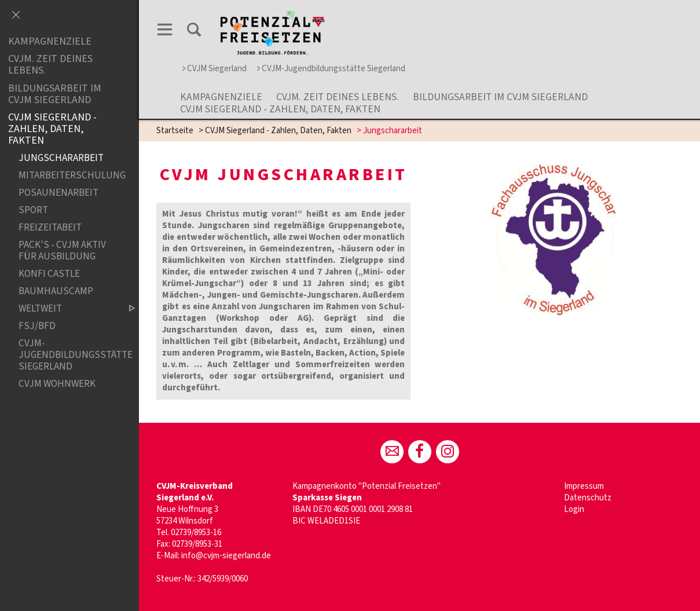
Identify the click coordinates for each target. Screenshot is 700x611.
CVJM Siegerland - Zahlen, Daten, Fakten (280, 109)
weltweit (67, 309)
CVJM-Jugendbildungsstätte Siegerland (331, 69)
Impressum (584, 486)
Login (574, 509)
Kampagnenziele (221, 97)
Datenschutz (588, 498)
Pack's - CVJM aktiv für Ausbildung (62, 251)
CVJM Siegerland (215, 69)
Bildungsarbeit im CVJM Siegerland (500, 97)
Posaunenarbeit (58, 193)
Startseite (175, 131)
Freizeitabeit (50, 228)
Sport (33, 211)
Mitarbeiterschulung (67, 176)
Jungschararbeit (61, 158)
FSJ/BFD (37, 326)
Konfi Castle (49, 274)
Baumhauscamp (56, 292)
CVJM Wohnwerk (57, 384)
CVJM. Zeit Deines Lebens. (338, 97)
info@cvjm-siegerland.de (226, 556)
